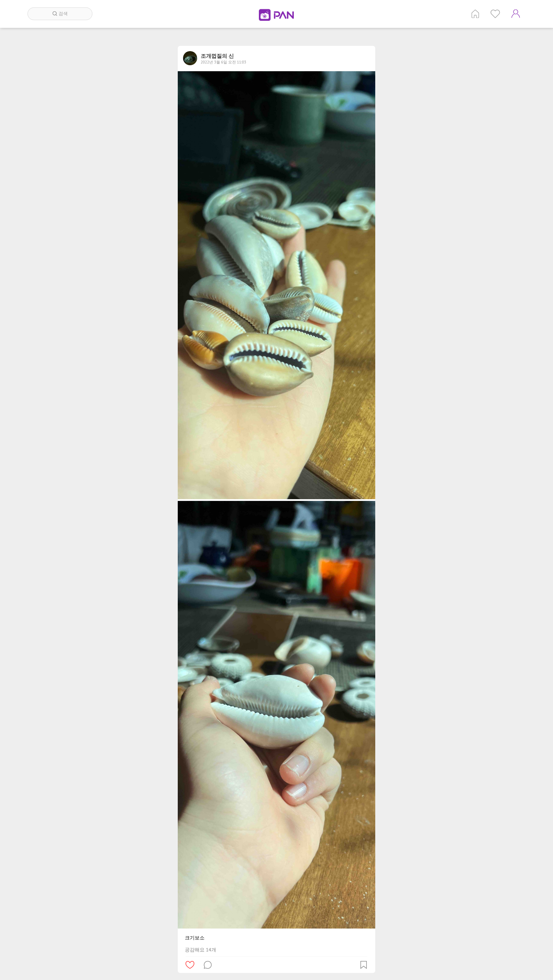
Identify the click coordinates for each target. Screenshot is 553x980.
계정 (516, 14)
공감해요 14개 (200, 950)
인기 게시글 (495, 14)
